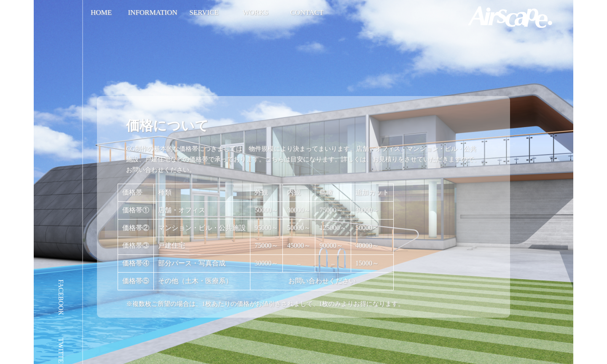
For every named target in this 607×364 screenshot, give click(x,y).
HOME (101, 12)
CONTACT (307, 12)
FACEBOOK (61, 297)
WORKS (255, 12)
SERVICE (204, 12)
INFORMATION (152, 12)
